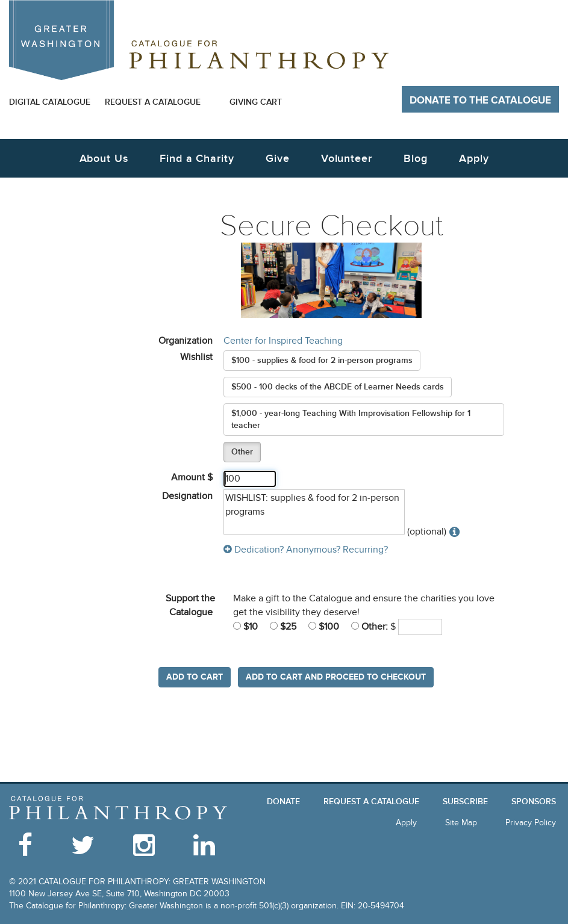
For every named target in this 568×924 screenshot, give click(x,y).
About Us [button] (104, 159)
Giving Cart (256, 102)
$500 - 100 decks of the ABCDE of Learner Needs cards (338, 387)
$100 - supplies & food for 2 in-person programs (322, 360)
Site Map (461, 823)
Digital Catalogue (50, 102)
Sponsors (534, 802)
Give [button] (278, 159)
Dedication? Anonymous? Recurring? (306, 550)
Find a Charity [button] (197, 159)
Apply (474, 159)
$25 (283, 627)
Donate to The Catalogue (480, 101)
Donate (283, 802)
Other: (370, 627)
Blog (416, 159)
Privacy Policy (531, 823)
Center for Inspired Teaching (283, 341)
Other (242, 452)
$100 (324, 627)
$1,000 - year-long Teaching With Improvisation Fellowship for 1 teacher (351, 419)
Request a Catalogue (153, 102)
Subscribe (465, 802)
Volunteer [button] (347, 159)
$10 (245, 627)
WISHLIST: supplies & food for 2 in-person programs (314, 512)
